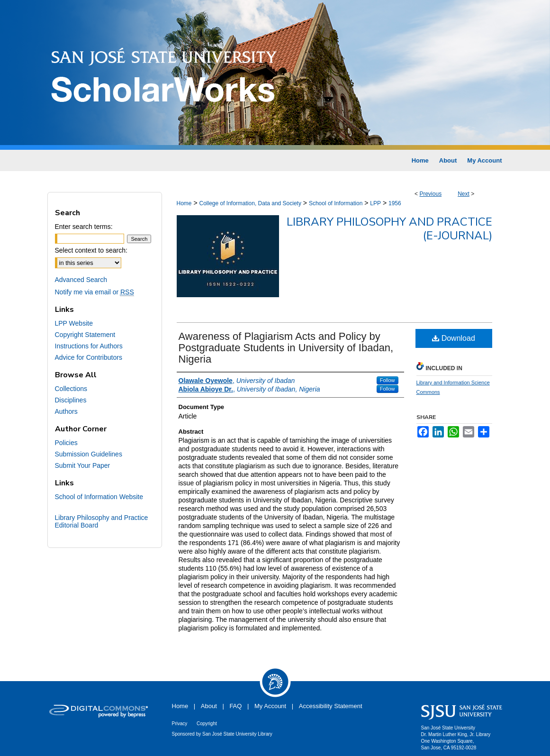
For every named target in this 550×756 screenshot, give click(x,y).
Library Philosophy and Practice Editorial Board (102, 521)
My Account (270, 706)
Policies (66, 443)
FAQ (235, 706)
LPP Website (74, 323)
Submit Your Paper (83, 465)
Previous (430, 194)
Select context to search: (91, 250)
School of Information (336, 203)
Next (464, 194)
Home (184, 203)
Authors (66, 411)
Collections (71, 389)
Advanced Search (81, 280)
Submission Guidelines (89, 454)
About (209, 706)
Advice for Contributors (89, 357)
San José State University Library (237, 734)
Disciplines (71, 400)
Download (454, 338)
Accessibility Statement (331, 706)
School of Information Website (99, 497)
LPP (375, 203)
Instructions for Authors (89, 346)
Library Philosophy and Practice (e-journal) (389, 229)
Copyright (207, 724)
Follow (388, 380)
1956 (395, 203)
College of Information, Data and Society (250, 203)
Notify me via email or (95, 292)
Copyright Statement (85, 335)
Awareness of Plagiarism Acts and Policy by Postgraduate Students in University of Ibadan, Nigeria (286, 348)
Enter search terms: (84, 227)
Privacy (180, 724)
